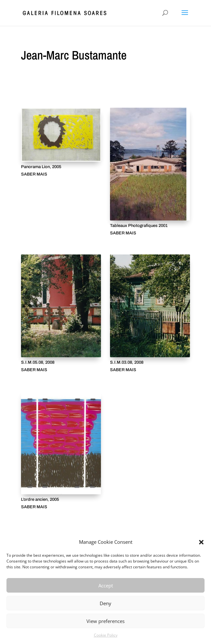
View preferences (105, 621)
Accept (106, 585)
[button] (201, 542)
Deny (105, 603)
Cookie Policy (106, 635)
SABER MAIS (34, 174)
